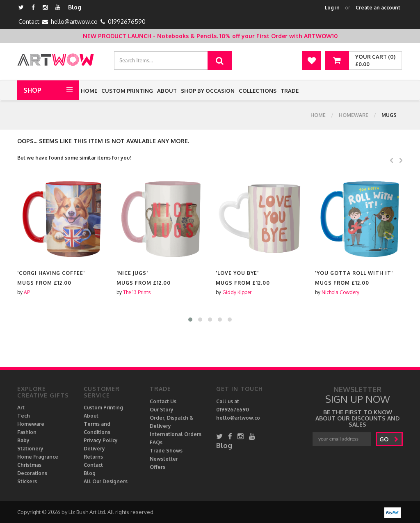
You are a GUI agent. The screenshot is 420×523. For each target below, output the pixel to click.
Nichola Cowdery (340, 292)
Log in (332, 8)
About (167, 91)
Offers (157, 467)
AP (27, 292)
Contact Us (163, 401)
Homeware (354, 115)
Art (21, 408)
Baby (23, 440)
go (389, 439)
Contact (93, 465)
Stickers (27, 481)
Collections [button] (258, 91)
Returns (93, 457)
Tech (24, 416)
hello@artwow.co (74, 22)
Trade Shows (166, 451)
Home (89, 91)
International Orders (176, 434)
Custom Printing (127, 91)
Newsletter (164, 459)
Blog (75, 7)
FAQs (156, 442)
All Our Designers (106, 481)
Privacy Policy (101, 440)
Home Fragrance (38, 457)
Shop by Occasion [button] (208, 91)
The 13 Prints (137, 292)
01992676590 (127, 22)
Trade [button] (290, 91)
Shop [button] (32, 90)
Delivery (94, 449)
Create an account (378, 8)
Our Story (162, 410)
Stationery (30, 449)
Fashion (27, 432)
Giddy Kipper (237, 292)
